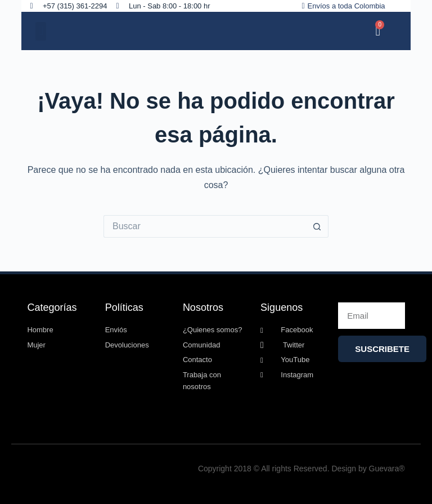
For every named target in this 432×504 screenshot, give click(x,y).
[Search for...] (205, 226)
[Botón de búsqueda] (317, 226)
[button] (41, 31)
